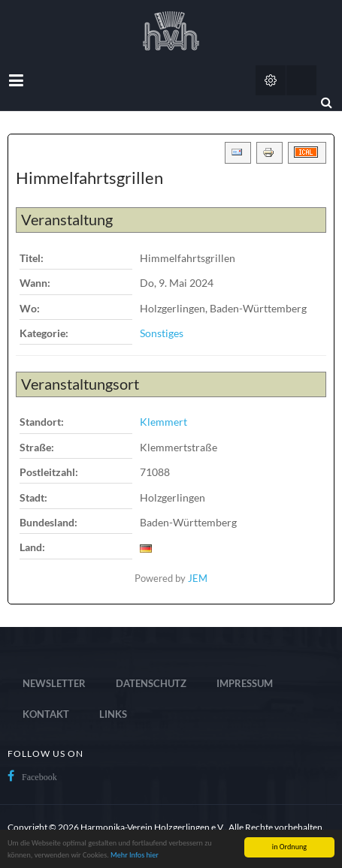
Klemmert (163, 422)
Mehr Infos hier (135, 855)
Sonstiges (162, 333)
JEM (198, 579)
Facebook (39, 777)
